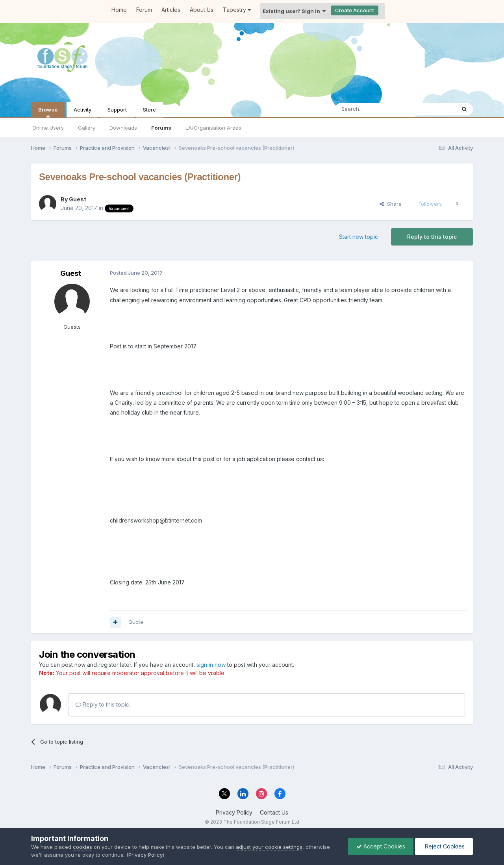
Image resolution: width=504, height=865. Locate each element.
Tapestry (237, 10)
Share (391, 204)
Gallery (87, 128)
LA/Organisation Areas (213, 128)
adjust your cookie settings (269, 847)
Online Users (48, 128)
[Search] (375, 109)
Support (117, 110)
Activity (82, 110)
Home (119, 10)
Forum (144, 10)
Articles (171, 10)
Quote (136, 622)
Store (149, 110)
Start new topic (359, 237)
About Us (202, 10)
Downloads (123, 128)
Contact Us (274, 812)
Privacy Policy (234, 812)
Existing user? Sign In (294, 11)
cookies (82, 847)
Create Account (355, 10)
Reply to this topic (432, 237)
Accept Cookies (381, 846)
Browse (48, 112)
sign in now (211, 665)
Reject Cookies (444, 846)
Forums (161, 128)
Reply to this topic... (104, 704)
